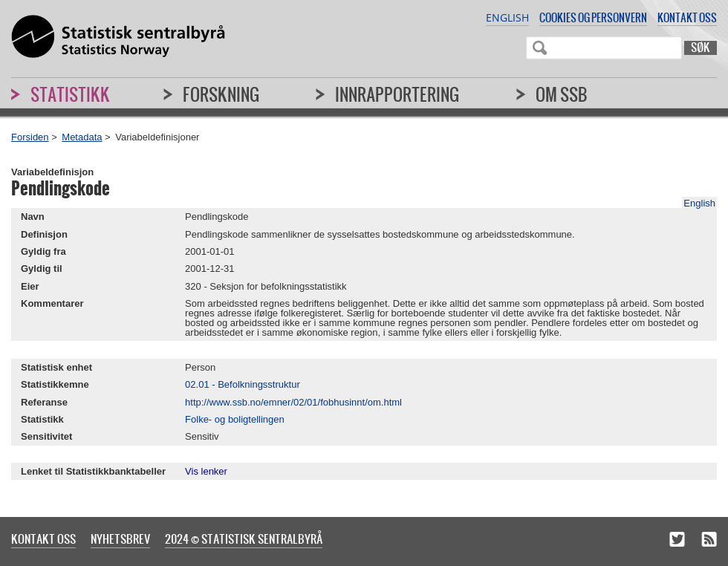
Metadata (82, 137)
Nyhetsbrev (120, 539)
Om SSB (562, 94)
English (507, 17)
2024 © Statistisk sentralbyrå (244, 539)
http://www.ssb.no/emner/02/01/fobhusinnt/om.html (293, 402)
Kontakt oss (687, 17)
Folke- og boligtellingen (235, 419)
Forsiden (30, 137)
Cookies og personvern (593, 17)
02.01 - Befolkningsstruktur (243, 384)
